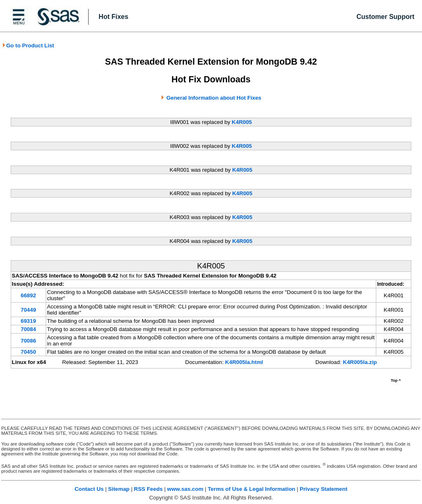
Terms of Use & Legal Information (251, 489)
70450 (28, 352)
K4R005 (242, 122)
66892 (28, 295)
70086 (28, 341)
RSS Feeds (148, 489)
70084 (28, 329)
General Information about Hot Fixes (214, 98)
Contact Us (89, 489)
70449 (28, 310)
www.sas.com (185, 489)
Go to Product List (28, 45)
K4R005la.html (244, 362)
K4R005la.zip (360, 362)
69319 (28, 321)
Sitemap (119, 489)
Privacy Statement (324, 489)
